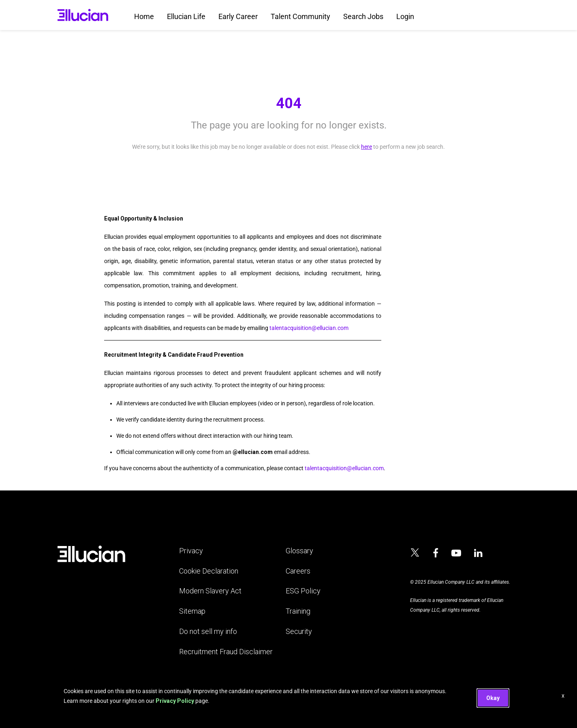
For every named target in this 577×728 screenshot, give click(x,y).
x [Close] (563, 696)
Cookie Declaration (209, 571)
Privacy (191, 551)
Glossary (299, 551)
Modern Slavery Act (210, 591)
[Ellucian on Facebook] (436, 553)
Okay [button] (493, 698)
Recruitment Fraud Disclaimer (226, 652)
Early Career (238, 16)
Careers (298, 571)
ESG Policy (303, 591)
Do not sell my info (208, 631)
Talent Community (300, 16)
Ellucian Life (186, 16)
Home (144, 16)
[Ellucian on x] (415, 554)
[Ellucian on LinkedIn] (478, 553)
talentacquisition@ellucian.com (309, 328)
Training (298, 611)
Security (299, 631)
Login (405, 16)
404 (289, 103)
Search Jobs (363, 16)
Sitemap (192, 611)
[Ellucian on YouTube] (456, 553)
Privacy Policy (175, 701)
